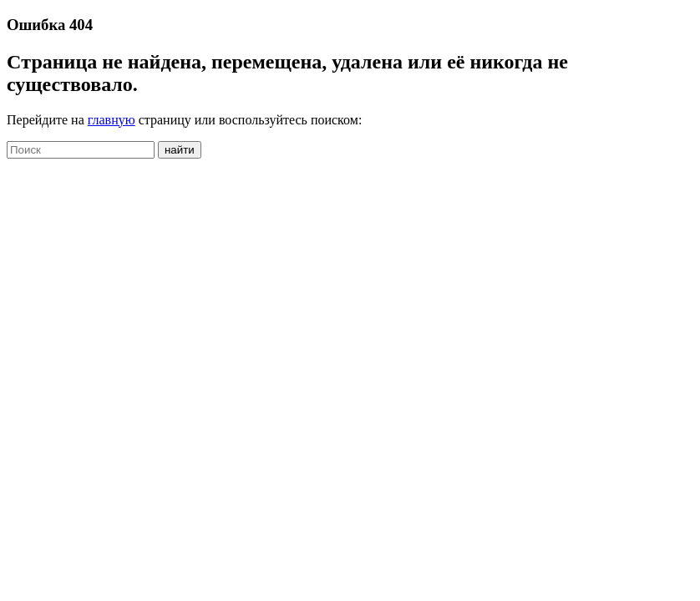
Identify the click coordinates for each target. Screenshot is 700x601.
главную (112, 120)
